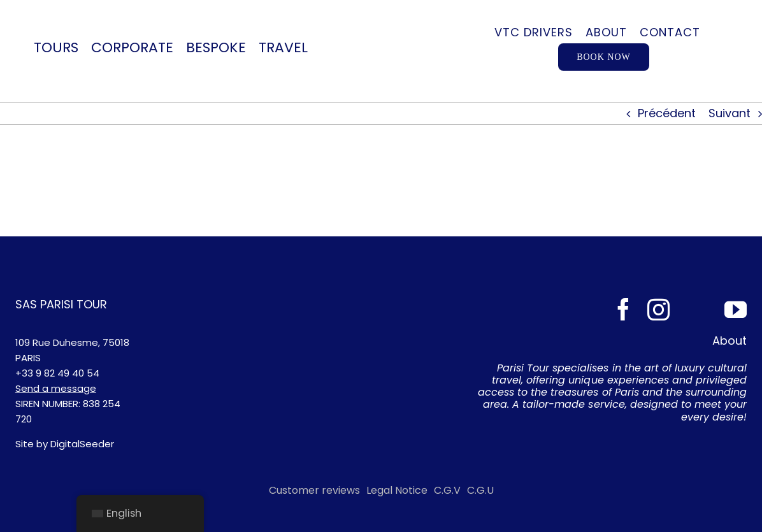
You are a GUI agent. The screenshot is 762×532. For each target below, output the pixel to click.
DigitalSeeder (82, 444)
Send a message (56, 388)
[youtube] (736, 309)
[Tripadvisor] (697, 309)
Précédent (667, 113)
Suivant (730, 113)
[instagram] (658, 309)
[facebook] (623, 309)
